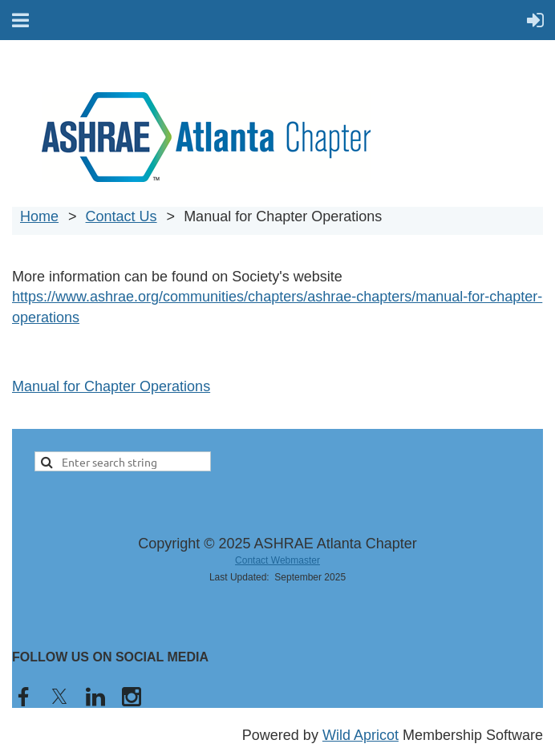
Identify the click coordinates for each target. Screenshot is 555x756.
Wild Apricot (361, 735)
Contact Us (122, 216)
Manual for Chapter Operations (111, 386)
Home (39, 216)
